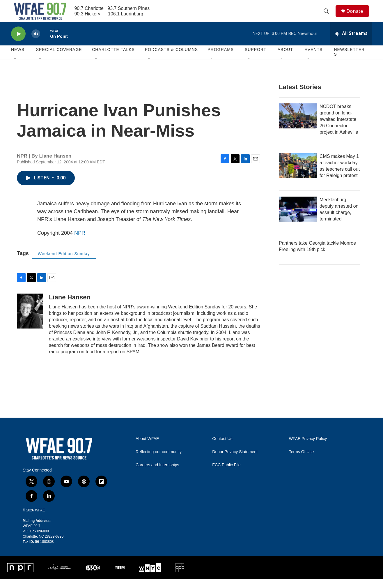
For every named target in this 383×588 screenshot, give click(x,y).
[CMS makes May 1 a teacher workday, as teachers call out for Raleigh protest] (298, 174)
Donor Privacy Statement (235, 460)
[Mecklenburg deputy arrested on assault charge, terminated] (298, 218)
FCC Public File (226, 473)
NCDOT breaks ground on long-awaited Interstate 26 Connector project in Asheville (339, 128)
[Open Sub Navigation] (15, 68)
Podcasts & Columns (171, 58)
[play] (18, 42)
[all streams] (351, 42)
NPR (80, 241)
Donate (357, 15)
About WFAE (147, 447)
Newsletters (349, 61)
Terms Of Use (302, 460)
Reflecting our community (159, 460)
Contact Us (222, 447)
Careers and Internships (157, 473)
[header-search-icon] (328, 15)
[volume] (36, 42)
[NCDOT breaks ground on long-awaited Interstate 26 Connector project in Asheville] (298, 124)
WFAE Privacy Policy (308, 447)
